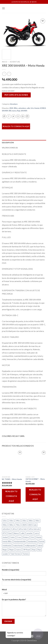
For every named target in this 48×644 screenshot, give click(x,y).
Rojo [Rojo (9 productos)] (39, 550)
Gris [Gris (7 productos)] (33, 537)
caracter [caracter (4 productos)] (30, 533)
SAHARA (24, 111)
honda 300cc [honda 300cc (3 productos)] (7, 541)
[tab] (24, 143)
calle (28, 108)
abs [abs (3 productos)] (35, 525)
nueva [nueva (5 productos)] (18, 550)
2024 (11, 108)
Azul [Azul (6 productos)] (10, 533)
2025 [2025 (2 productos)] (30, 525)
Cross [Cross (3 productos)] (19, 537)
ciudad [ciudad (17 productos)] (5, 537)
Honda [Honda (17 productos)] (39, 537)
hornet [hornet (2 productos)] (42, 541)
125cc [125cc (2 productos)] (5, 521)
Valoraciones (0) (10, 148)
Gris (32, 108)
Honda (37, 108)
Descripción (8, 143)
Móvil (24, 593)
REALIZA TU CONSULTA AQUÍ (16, 126)
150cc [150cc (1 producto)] (11, 521)
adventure (22, 108)
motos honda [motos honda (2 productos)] (18, 546)
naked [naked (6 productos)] (40, 546)
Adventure (15, 62)
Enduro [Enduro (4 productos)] (26, 537)
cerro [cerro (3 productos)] (37, 533)
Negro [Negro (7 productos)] (12, 550)
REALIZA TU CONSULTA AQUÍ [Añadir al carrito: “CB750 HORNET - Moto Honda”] (35, 494)
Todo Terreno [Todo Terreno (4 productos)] (15, 554)
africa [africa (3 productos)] (15, 529)
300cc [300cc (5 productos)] (31, 521)
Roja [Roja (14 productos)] (34, 550)
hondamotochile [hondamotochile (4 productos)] (20, 541)
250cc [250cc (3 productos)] (24, 521)
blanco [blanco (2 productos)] (16, 533)
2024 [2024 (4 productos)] (24, 525)
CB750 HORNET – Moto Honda (35, 480)
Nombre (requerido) (24, 573)
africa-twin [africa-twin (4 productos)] (23, 529)
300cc (16, 108)
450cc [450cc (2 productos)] (5, 525)
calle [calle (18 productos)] (23, 533)
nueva (14, 111)
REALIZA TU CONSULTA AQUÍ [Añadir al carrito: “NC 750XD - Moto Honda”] (11, 496)
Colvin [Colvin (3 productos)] (12, 537)
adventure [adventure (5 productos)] (6, 529)
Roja (19, 111)
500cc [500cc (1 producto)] (11, 525)
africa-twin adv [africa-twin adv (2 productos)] (34, 529)
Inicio (5, 62)
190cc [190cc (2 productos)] (18, 521)
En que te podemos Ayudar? (24, 608)
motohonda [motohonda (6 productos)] (7, 546)
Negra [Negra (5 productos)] (5, 550)
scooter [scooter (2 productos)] (5, 554)
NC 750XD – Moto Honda (12, 479)
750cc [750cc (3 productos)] (18, 525)
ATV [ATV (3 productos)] (4, 533)
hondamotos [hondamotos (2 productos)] (33, 541)
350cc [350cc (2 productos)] (37, 521)
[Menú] (3, 8)
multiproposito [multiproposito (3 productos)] (30, 546)
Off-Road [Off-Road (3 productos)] (26, 550)
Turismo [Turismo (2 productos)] (26, 554)
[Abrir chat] (38, 634)
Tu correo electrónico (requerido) (24, 583)
